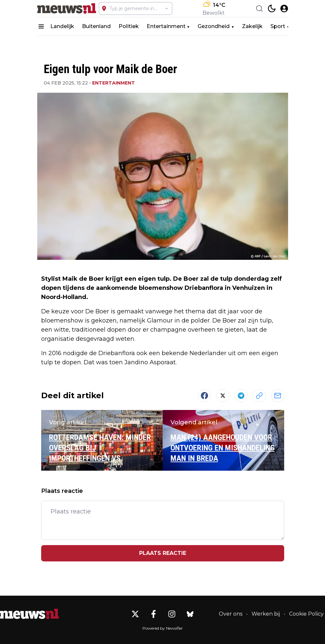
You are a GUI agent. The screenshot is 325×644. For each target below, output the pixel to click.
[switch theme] (272, 8)
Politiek (129, 26)
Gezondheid (214, 26)
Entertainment (166, 26)
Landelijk (62, 26)
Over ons (231, 614)
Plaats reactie (163, 553)
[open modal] (284, 8)
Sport (278, 26)
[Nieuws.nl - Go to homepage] (29, 614)
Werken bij (266, 614)
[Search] (259, 8)
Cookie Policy (306, 614)
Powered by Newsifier (163, 628)
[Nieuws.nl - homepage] (67, 8)
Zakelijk (252, 26)
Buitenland (96, 26)
